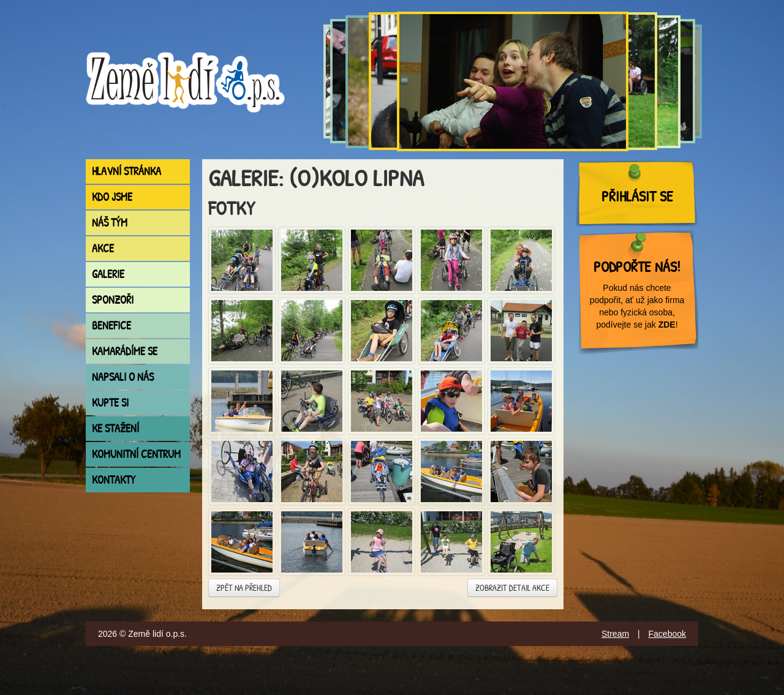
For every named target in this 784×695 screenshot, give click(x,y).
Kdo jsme (112, 197)
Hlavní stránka (126, 171)
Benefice (111, 325)
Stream (615, 634)
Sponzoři (113, 300)
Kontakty (114, 480)
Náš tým (110, 223)
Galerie (108, 274)
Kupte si (110, 403)
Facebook (667, 634)
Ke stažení (115, 428)
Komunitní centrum (136, 454)
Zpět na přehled (244, 588)
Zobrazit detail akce (512, 588)
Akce (103, 248)
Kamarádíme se (125, 351)
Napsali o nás (123, 377)
